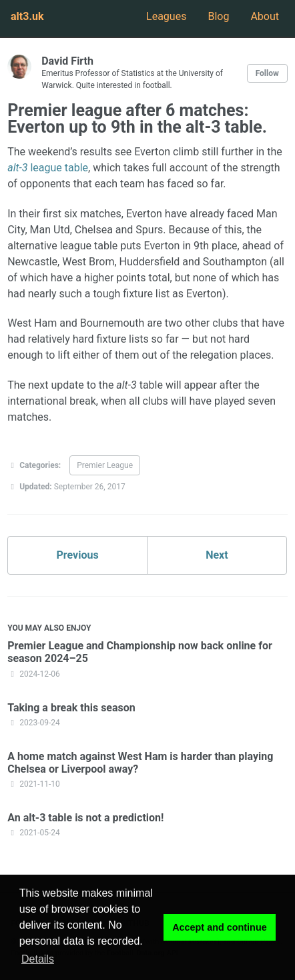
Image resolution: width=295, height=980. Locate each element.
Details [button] (38, 959)
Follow (267, 73)
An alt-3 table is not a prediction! (85, 818)
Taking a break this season (71, 708)
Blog (218, 16)
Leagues (166, 16)
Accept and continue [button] (220, 927)
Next (217, 555)
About (265, 16)
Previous (78, 555)
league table (48, 168)
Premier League (105, 465)
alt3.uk (27, 16)
